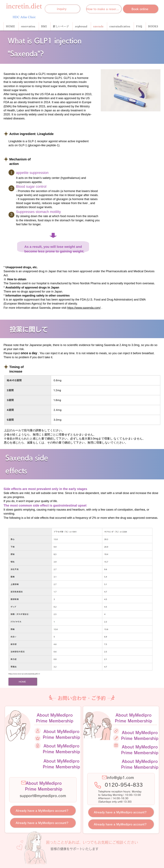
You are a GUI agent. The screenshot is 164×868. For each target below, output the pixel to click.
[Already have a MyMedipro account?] (43, 811)
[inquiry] (62, 9)
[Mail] (23, 783)
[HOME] (23, 682)
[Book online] (141, 9)
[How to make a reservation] (104, 9)
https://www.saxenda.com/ (84, 308)
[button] (120, 26)
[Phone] (98, 785)
